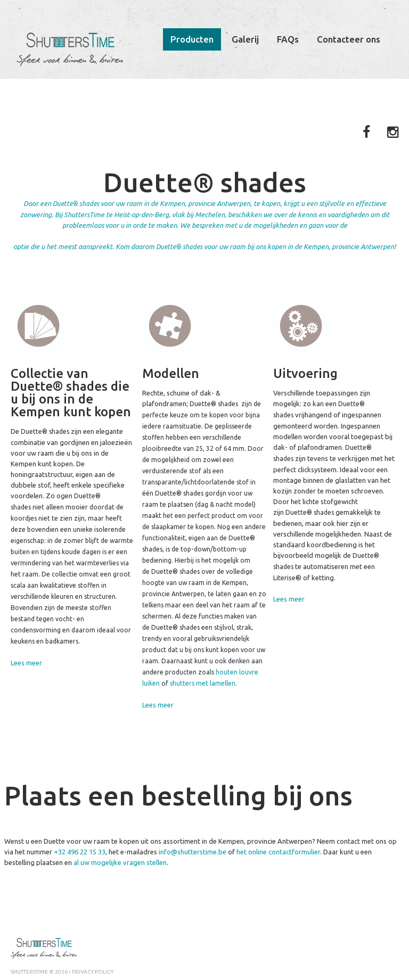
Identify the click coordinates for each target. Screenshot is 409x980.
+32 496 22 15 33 (80, 852)
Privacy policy (93, 972)
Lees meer (26, 663)
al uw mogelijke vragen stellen (120, 862)
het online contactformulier (278, 852)
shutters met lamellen (203, 683)
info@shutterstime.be (193, 852)
